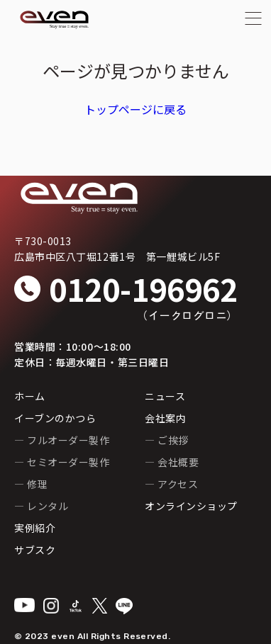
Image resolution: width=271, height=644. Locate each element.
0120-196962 (143, 289)
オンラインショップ (191, 506)
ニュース (165, 396)
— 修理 (31, 484)
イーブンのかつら (55, 418)
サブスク (35, 550)
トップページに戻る (135, 109)
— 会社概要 (172, 462)
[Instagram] (51, 606)
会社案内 (165, 418)
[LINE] (124, 606)
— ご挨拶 (167, 440)
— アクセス (171, 484)
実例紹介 (35, 528)
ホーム (30, 396)
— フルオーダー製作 (62, 440)
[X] (100, 606)
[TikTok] (76, 606)
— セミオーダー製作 (62, 462)
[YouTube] (24, 605)
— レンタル (41, 506)
